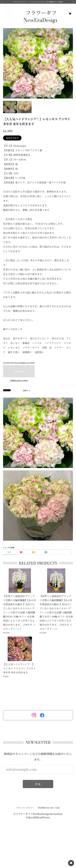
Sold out (19, 371)
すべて (9, 552)
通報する (27, 391)
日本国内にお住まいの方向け (19, 381)
